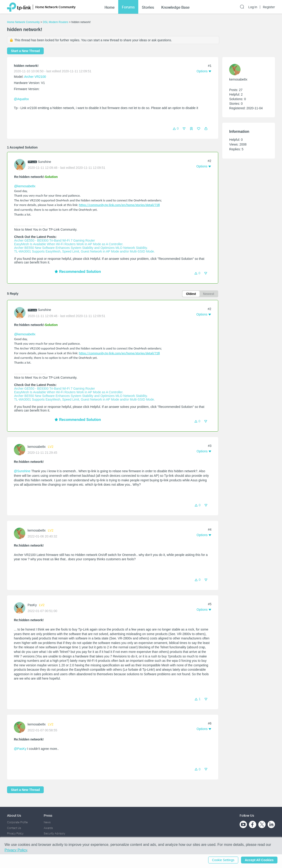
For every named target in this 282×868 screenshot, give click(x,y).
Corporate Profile (17, 822)
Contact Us (14, 828)
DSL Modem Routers (56, 22)
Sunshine (44, 162)
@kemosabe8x (25, 186)
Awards (48, 828)
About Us (14, 815)
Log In (253, 7)
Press (48, 815)
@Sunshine (22, 471)
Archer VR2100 (35, 77)
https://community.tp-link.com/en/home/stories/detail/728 (119, 205)
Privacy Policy (15, 833)
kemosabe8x (37, 447)
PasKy (32, 605)
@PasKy (20, 749)
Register (269, 7)
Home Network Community (23, 22)
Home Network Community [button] (55, 7)
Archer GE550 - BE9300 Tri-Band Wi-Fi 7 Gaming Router (55, 240)
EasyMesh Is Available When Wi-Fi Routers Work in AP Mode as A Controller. (69, 244)
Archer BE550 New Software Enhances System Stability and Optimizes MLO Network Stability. (81, 248)
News (47, 822)
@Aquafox (21, 99)
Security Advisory (54, 833)
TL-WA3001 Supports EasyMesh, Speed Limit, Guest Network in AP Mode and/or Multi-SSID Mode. (85, 251)
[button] (206, 129)
